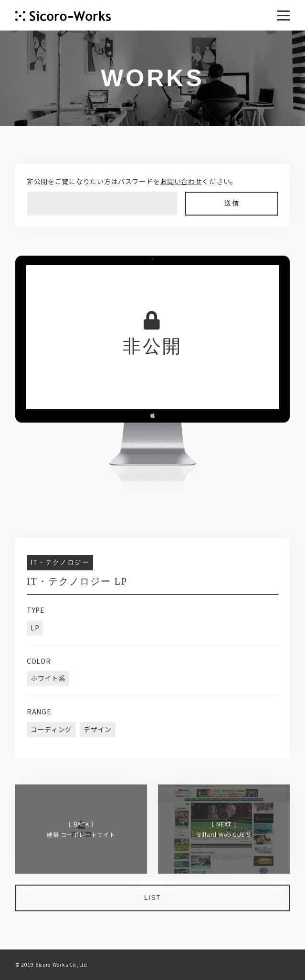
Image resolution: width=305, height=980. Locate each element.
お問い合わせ (181, 181)
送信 (232, 203)
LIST (152, 897)
